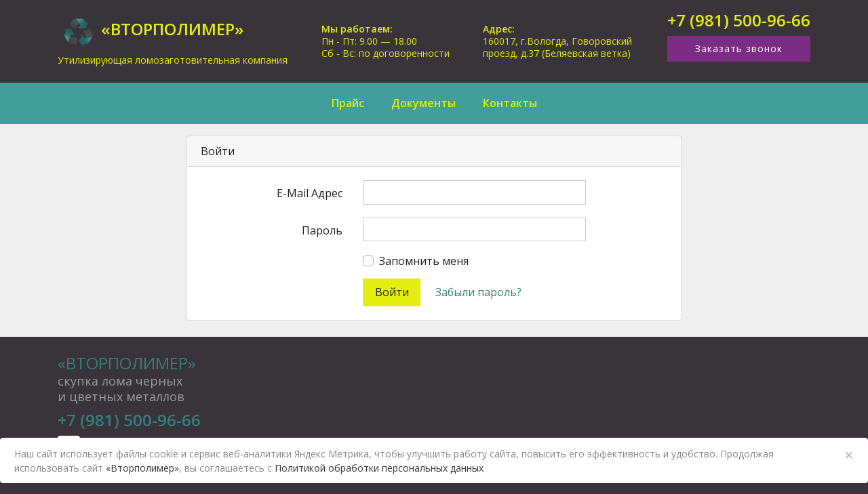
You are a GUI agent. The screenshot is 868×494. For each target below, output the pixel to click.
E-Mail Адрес (310, 193)
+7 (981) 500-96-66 (739, 20)
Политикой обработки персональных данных (379, 468)
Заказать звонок (739, 48)
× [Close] (849, 454)
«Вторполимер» (126, 363)
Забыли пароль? (478, 292)
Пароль (322, 230)
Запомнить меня (424, 261)
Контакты (510, 103)
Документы (423, 103)
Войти (392, 292)
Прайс (348, 103)
